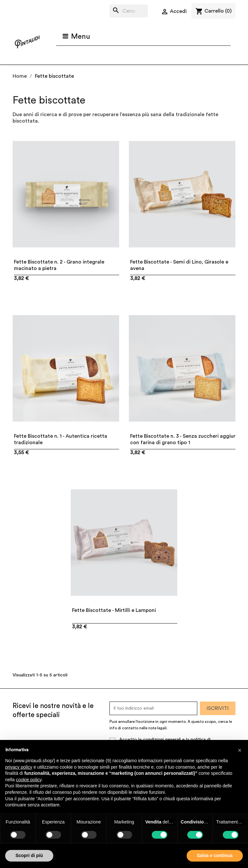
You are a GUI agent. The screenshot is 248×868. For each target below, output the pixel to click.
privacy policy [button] (19, 767)
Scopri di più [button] (29, 855)
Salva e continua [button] (215, 855)
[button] (240, 750)
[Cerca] (129, 11)
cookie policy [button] (29, 780)
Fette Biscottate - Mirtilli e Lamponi (114, 610)
